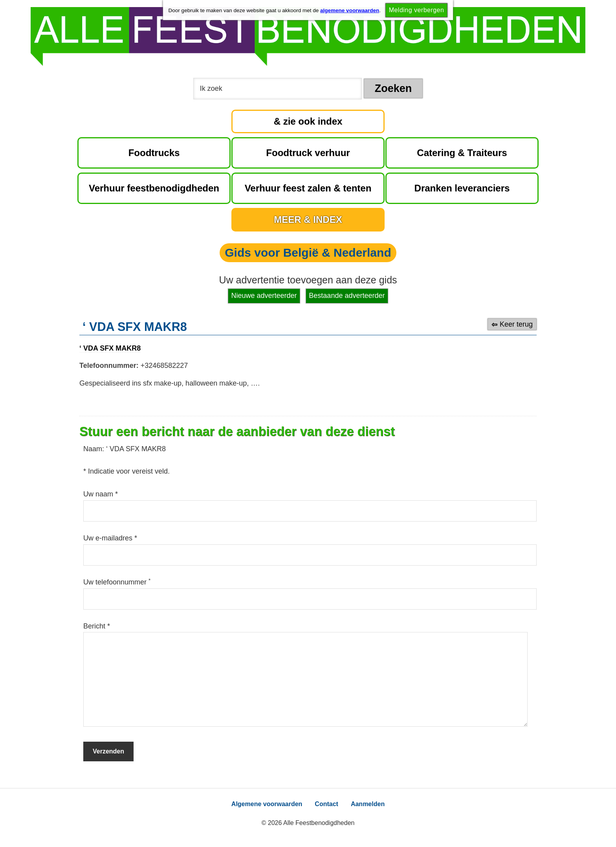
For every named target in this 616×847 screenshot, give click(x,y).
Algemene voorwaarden (267, 804)
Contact (326, 804)
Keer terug (516, 324)
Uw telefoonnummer (117, 582)
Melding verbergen (417, 10)
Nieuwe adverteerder (264, 296)
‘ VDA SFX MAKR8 (110, 348)
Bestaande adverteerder (347, 296)
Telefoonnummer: (109, 366)
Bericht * (97, 626)
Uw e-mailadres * (110, 538)
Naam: (95, 449)
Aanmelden (368, 804)
